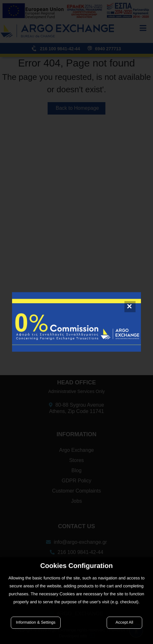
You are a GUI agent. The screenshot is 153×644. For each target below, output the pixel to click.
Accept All (124, 622)
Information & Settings (36, 622)
